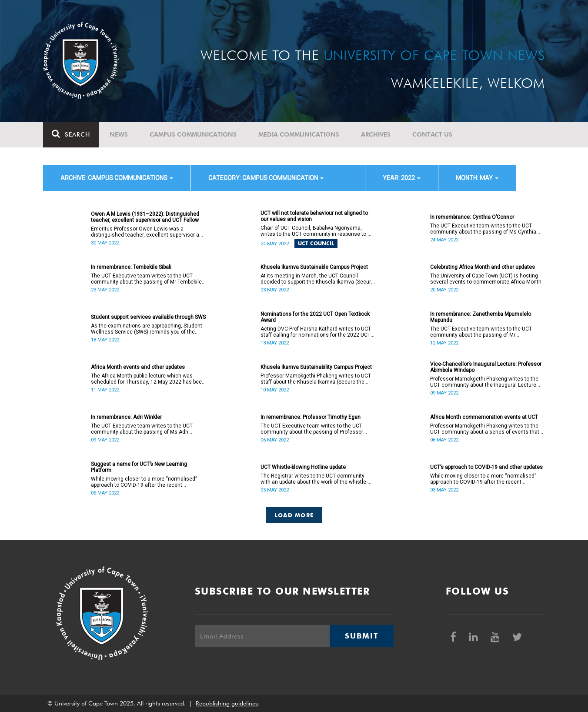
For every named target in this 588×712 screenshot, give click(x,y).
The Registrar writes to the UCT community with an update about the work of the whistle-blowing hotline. (314, 479)
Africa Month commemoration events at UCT (484, 417)
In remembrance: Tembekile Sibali (131, 267)
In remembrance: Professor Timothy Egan (311, 417)
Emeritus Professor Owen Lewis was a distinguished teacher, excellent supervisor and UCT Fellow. (148, 232)
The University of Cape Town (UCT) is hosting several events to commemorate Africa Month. (486, 279)
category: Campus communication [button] (266, 178)
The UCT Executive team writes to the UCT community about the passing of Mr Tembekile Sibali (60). (146, 279)
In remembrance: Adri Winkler (126, 417)
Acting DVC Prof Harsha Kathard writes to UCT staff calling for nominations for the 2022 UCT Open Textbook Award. (316, 332)
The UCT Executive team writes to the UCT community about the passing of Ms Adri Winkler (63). (142, 429)
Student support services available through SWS (148, 317)
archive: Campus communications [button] (117, 178)
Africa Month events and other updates (138, 367)
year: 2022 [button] (402, 178)
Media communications (299, 134)
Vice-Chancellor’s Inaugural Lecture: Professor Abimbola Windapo (486, 367)
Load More (294, 515)
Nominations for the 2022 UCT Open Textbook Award (315, 317)
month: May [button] (477, 178)
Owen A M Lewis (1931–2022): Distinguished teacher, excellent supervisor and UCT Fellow (145, 217)
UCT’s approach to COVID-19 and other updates (486, 467)
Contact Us (432, 134)
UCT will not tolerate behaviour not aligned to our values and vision (314, 216)
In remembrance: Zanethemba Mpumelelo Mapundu (481, 317)
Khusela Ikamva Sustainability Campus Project (316, 367)
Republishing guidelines (227, 703)
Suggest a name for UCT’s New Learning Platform (139, 467)
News (119, 134)
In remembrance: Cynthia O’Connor (472, 217)
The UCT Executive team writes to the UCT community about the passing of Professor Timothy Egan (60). (312, 429)
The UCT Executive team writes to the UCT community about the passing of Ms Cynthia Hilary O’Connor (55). (483, 229)
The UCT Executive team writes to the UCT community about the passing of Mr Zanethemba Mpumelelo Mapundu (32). (481, 332)
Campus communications (193, 134)
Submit (361, 636)
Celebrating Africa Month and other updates (483, 267)
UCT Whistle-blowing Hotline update (303, 467)
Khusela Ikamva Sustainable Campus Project (314, 267)
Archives (376, 134)
